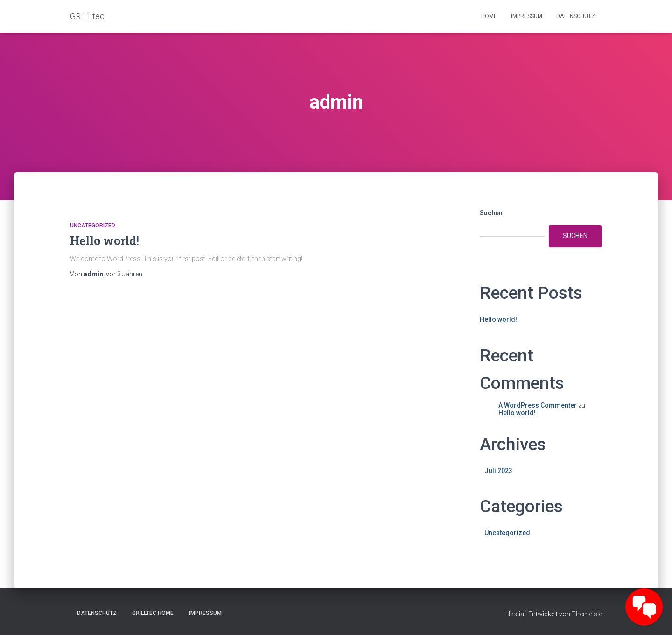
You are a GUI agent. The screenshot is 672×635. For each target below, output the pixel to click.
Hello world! (105, 241)
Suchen (491, 213)
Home (489, 16)
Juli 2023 (498, 471)
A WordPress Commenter (538, 405)
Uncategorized (93, 226)
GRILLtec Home (153, 613)
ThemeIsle (587, 614)
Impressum (527, 16)
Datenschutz (576, 16)
